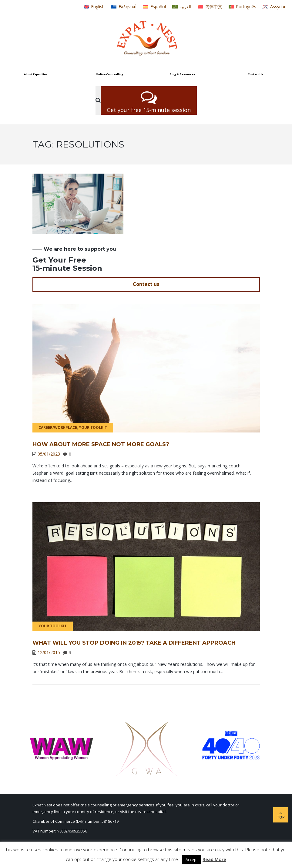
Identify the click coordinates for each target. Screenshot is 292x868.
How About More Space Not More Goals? (101, 444)
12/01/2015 (49, 652)
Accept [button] (192, 860)
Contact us (146, 284)
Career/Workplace (58, 427)
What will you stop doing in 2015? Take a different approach (134, 643)
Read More (214, 859)
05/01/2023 (49, 454)
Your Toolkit (93, 427)
